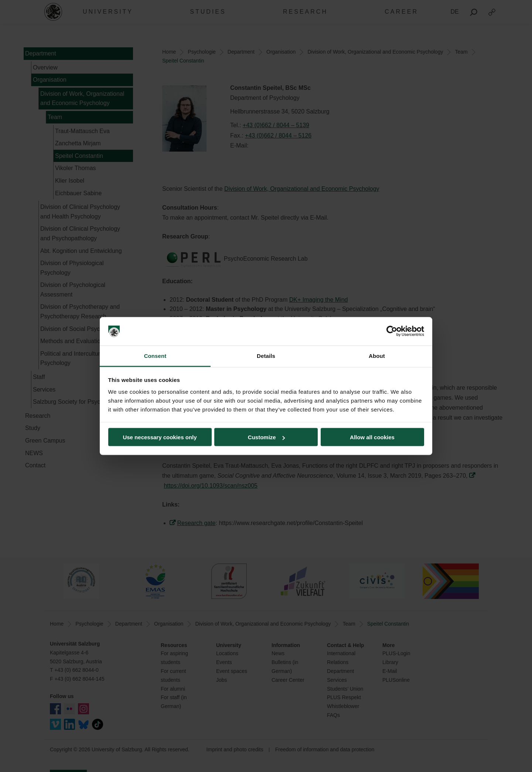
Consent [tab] (155, 355)
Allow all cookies (372, 437)
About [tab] (377, 355)
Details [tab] (266, 355)
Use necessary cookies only (160, 437)
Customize (266, 437)
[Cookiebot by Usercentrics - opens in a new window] (392, 331)
